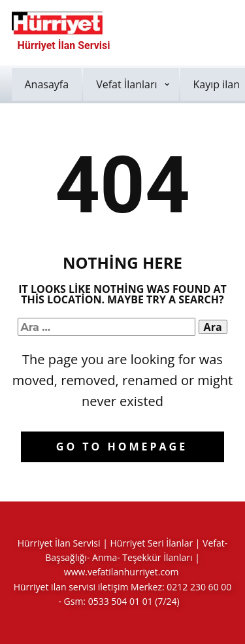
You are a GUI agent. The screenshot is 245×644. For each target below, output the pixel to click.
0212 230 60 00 (199, 587)
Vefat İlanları (126, 84)
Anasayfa (47, 84)
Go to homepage (122, 447)
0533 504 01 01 (121, 601)
